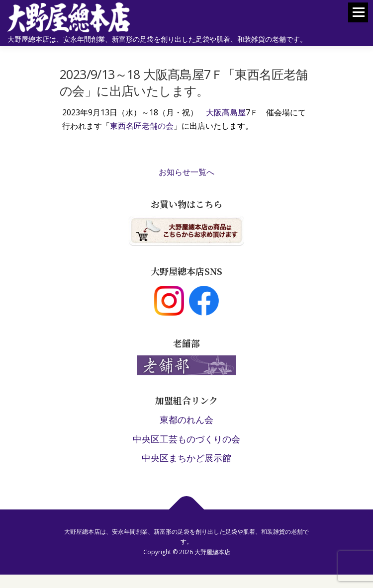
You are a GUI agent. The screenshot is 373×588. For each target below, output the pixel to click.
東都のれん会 (186, 420)
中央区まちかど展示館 (186, 458)
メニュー (358, 17)
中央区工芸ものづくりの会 (186, 439)
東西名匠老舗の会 (142, 126)
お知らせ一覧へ (186, 172)
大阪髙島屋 (226, 112)
